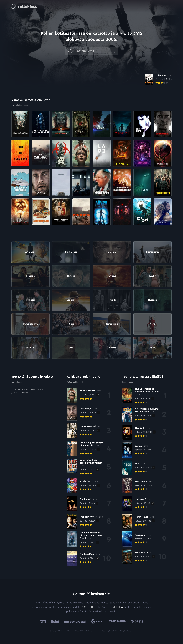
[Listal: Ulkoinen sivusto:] (54, 622)
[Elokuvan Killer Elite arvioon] (157, 77)
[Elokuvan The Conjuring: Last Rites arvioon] (81, 124)
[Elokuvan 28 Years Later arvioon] (61, 153)
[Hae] (78, 52)
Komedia (30, 300)
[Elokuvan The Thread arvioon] (137, 486)
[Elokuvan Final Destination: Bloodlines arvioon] (20, 212)
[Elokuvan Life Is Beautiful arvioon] (84, 431)
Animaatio (31, 252)
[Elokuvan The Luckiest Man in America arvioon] (41, 212)
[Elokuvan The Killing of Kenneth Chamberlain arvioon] (85, 449)
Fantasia (31, 276)
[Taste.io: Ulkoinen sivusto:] (137, 622)
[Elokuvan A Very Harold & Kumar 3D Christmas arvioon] (141, 414)
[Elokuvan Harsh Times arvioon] (138, 521)
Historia (71, 276)
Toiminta (112, 348)
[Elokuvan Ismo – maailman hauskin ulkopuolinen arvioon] (85, 467)
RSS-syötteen (90, 607)
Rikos (71, 324)
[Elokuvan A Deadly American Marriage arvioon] (61, 212)
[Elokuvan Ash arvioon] (122, 212)
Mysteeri (152, 300)
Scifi (152, 324)
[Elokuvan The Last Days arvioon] (83, 558)
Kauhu (153, 276)
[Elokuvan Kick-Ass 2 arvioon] (137, 503)
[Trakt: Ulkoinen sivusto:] (98, 622)
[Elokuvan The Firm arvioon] (142, 124)
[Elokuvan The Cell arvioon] (137, 432)
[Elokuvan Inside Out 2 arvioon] (83, 486)
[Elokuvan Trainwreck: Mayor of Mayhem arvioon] (102, 183)
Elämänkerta (153, 252)
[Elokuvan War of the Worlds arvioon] (163, 153)
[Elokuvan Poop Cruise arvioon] (20, 183)
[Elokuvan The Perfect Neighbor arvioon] (102, 124)
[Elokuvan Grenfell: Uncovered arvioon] (61, 183)
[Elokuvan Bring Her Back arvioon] (81, 153)
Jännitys (112, 276)
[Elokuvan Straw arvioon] (81, 183)
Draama (112, 252)
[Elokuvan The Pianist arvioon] (82, 503)
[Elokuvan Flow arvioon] (142, 212)
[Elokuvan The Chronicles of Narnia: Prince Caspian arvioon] (142, 396)
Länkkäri (71, 300)
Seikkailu (30, 348)
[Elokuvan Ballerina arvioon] (142, 153)
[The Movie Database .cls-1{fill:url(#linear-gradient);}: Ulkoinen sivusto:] (117, 622)
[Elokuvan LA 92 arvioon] (102, 153)
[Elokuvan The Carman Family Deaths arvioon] (41, 124)
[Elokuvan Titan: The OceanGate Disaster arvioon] (142, 183)
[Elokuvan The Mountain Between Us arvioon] (163, 212)
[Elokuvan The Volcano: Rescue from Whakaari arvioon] (41, 153)
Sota (71, 348)
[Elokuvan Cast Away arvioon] (41, 183)
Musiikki (112, 300)
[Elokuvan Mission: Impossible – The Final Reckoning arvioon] (163, 124)
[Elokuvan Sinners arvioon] (122, 153)
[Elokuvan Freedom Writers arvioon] (85, 521)
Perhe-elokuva (31, 324)
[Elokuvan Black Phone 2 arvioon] (61, 124)
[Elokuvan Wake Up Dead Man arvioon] (20, 124)
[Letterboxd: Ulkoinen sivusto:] (75, 622)
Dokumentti (71, 252)
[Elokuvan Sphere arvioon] (136, 450)
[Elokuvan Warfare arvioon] (81, 212)
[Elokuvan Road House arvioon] (138, 557)
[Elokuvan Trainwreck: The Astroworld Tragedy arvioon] (122, 183)
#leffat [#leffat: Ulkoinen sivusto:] (116, 607)
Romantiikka (112, 324)
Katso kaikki (20, 105)
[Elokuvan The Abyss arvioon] (102, 212)
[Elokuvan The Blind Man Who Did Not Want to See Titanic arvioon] (85, 540)
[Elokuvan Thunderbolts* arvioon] (163, 183)
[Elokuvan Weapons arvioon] (122, 124)
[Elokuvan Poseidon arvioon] (137, 539)
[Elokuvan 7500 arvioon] (137, 468)
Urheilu (153, 348)
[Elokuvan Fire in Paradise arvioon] (20, 153)
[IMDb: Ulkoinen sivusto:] (43, 622)
